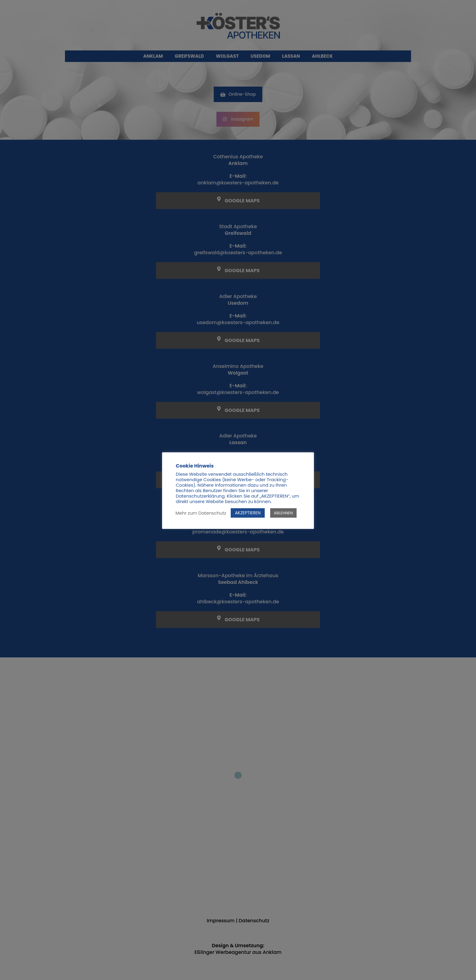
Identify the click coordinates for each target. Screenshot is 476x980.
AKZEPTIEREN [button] (248, 513)
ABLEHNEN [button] (283, 513)
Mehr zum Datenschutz (201, 513)
